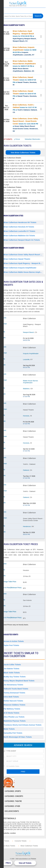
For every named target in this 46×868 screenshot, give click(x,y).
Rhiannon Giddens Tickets (14, 705)
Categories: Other (12, 806)
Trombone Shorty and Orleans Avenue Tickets (23, 725)
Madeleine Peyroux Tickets (15, 721)
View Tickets (41, 37)
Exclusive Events (12, 811)
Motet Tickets (9, 729)
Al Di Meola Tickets (11, 713)
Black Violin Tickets (12, 673)
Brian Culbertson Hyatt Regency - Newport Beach (24, 263)
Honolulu (26, 416)
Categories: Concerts (14, 796)
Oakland (26, 470)
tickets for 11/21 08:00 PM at (25, 125)
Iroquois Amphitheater (31, 354)
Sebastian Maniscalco (36, 139)
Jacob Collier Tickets (12, 665)
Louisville (26, 359)
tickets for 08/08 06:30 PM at (25, 51)
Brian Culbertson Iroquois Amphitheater (20, 268)
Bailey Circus (19, 139)
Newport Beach (29, 332)
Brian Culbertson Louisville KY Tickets (19, 231)
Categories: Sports (13, 791)
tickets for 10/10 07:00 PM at (25, 95)
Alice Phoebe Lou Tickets (14, 717)
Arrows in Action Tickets (14, 641)
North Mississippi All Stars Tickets (18, 737)
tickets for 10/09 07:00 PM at (25, 81)
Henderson (27, 526)
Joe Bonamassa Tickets (13, 685)
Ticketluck (18, 4)
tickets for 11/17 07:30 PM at (25, 109)
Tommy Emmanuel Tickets (14, 693)
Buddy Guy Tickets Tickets (15, 677)
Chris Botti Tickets (11, 697)
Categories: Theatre (13, 801)
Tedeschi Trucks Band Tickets (16, 689)
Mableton (26, 389)
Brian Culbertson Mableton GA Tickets (19, 236)
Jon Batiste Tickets (11, 669)
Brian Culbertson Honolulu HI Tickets (19, 227)
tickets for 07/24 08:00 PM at (25, 36)
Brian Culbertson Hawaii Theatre (17, 259)
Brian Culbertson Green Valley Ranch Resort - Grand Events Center (24, 255)
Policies (34, 859)
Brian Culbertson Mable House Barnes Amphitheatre (24, 272)
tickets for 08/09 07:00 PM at (24, 66)
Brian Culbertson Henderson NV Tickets (20, 222)
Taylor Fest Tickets (11, 645)
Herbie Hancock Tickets (13, 701)
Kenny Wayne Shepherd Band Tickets (19, 681)
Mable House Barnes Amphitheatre (30, 382)
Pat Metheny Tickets (12, 709)
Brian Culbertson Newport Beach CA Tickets (22, 240)
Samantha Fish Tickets (13, 733)
